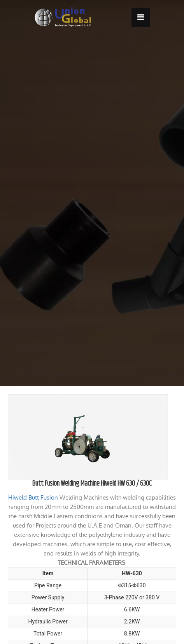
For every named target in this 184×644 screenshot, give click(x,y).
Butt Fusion (43, 497)
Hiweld (18, 497)
